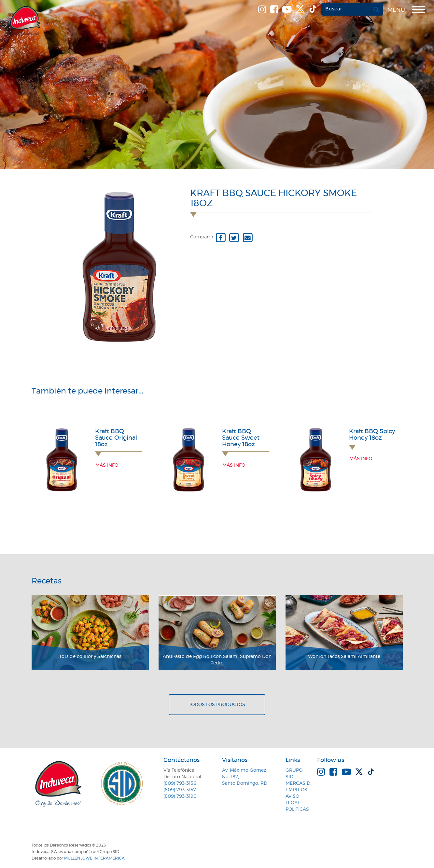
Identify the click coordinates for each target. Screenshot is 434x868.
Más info (107, 465)
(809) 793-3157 (180, 790)
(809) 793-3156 (180, 783)
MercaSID (298, 783)
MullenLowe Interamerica (94, 858)
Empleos (296, 790)
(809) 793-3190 (180, 796)
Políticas (297, 809)
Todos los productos (217, 705)
